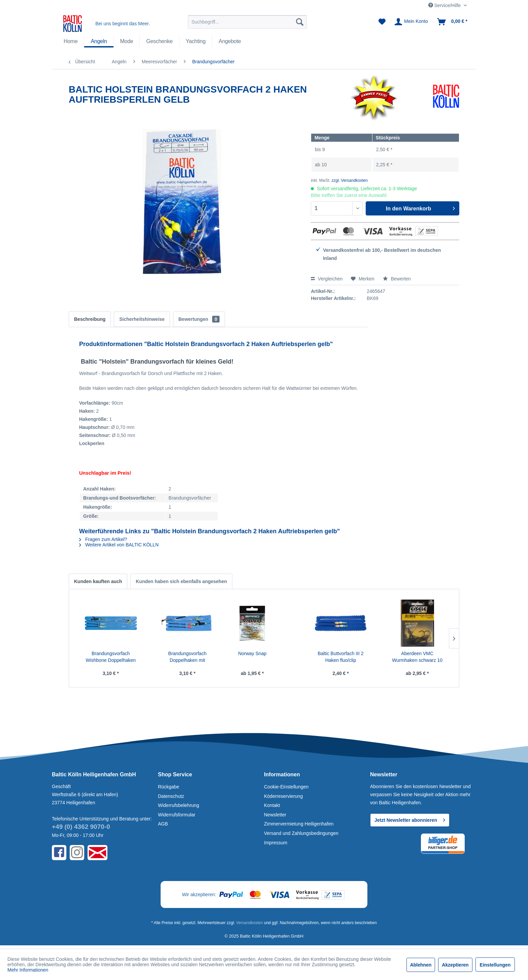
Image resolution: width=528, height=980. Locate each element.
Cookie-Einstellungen (286, 787)
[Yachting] (196, 41)
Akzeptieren (455, 965)
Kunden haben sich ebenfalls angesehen (181, 581)
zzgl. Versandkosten (350, 180)
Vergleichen (327, 279)
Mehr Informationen (28, 970)
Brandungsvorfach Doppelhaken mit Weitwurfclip (188, 657)
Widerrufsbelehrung (178, 805)
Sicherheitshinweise (142, 319)
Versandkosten (249, 923)
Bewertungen (199, 319)
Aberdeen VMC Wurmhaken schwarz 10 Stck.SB (417, 657)
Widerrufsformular (177, 815)
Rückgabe (169, 787)
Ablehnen (421, 965)
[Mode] (127, 41)
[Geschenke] (159, 41)
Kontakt (272, 805)
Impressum (276, 843)
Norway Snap (252, 653)
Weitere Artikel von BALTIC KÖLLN (119, 545)
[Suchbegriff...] (247, 22)
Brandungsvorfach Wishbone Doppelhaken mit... (111, 657)
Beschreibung (90, 319)
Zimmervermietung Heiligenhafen (299, 824)
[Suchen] (300, 22)
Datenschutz (171, 796)
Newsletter (275, 815)
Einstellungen (495, 965)
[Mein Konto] (412, 22)
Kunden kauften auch (98, 581)
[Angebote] (230, 41)
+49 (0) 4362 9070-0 (81, 827)
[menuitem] (247, 22)
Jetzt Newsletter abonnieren (410, 819)
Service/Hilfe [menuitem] (445, 5)
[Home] (71, 41)
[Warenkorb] (453, 22)
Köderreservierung (283, 796)
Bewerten (397, 279)
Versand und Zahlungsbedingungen (301, 833)
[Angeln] (99, 41)
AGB (163, 824)
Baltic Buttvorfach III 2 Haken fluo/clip (340, 657)
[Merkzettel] (382, 22)
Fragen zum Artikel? (103, 539)
